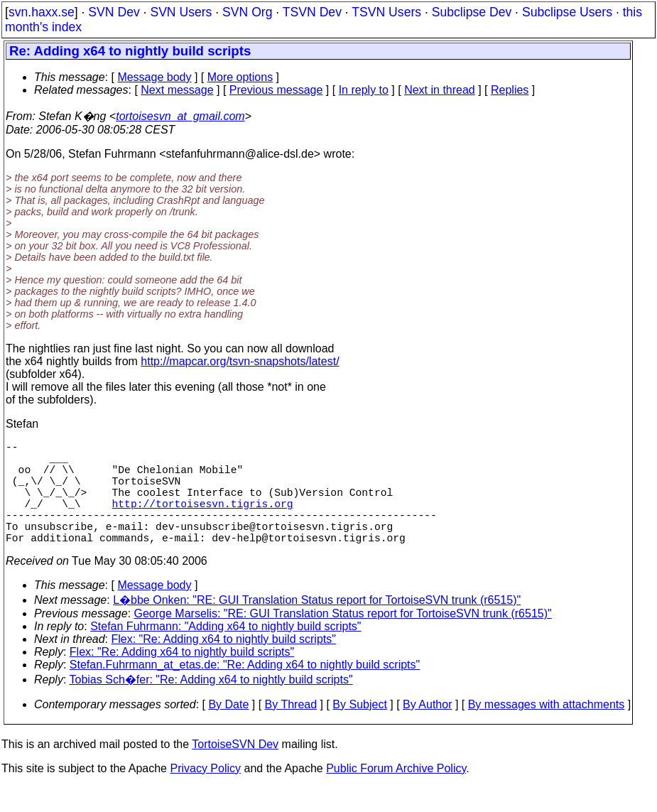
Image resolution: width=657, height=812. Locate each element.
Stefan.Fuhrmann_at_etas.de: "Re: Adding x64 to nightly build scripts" (245, 690)
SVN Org (247, 12)
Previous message (276, 90)
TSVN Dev (312, 12)
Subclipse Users (567, 12)
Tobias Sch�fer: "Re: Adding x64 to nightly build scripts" (211, 705)
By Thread (291, 730)
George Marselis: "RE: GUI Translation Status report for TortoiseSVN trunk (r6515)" (343, 639)
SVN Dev (114, 12)
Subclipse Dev (472, 12)
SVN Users (181, 12)
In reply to (364, 90)
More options (240, 77)
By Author (427, 730)
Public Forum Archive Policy (396, 794)
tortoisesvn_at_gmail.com (180, 116)
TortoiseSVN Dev (235, 770)
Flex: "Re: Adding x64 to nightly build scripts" (224, 665)
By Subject (359, 730)
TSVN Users (386, 12)
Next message (177, 90)
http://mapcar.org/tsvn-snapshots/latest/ (240, 361)
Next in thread (440, 90)
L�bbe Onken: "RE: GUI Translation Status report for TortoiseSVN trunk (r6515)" (317, 626)
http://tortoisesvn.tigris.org (203, 520)
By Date (228, 730)
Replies (510, 90)
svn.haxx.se (42, 12)
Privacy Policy (205, 794)
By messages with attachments (547, 730)
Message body (154, 77)
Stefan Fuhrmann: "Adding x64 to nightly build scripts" (226, 652)
